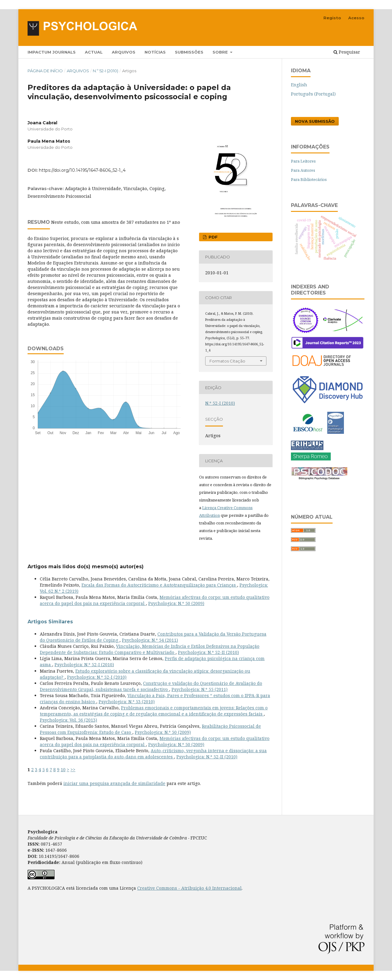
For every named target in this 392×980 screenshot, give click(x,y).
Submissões (189, 52)
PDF (213, 237)
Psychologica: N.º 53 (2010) (127, 702)
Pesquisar (347, 52)
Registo (332, 18)
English (299, 85)
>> (73, 770)
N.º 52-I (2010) (106, 71)
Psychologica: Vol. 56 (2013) (68, 720)
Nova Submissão (315, 121)
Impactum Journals (52, 52)
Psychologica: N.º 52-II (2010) (208, 652)
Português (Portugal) (313, 94)
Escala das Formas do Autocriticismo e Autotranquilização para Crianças (159, 585)
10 (63, 770)
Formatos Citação (227, 361)
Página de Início (45, 71)
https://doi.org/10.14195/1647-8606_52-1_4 (82, 170)
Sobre (221, 52)
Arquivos (124, 52)
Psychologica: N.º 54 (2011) (150, 640)
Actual (94, 52)
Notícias (155, 52)
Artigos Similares (50, 622)
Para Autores (303, 170)
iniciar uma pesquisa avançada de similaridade (114, 783)
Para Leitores (303, 161)
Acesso (356, 18)
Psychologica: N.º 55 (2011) (200, 689)
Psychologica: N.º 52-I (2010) (84, 665)
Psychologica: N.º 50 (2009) (176, 603)
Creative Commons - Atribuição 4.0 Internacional (189, 888)
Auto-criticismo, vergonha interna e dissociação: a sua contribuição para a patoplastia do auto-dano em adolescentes (153, 754)
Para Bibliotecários (309, 179)
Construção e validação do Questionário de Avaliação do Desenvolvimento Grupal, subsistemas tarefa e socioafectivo (151, 686)
